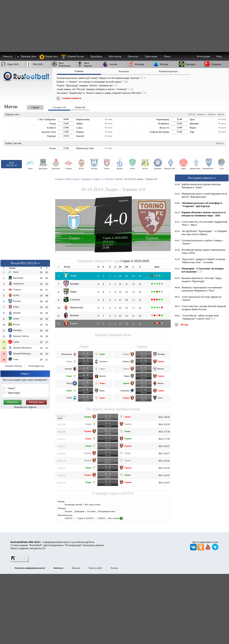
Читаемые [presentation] (124, 71)
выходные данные (93, 545)
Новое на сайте (95, 568)
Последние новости (202, 178)
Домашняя (80, 511)
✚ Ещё (184, 325)
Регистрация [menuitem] (203, 56)
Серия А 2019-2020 (115, 238)
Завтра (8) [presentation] (80, 107)
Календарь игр (36, 366)
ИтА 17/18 (164, 432)
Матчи (221, 114)
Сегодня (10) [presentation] (59, 107)
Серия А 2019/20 (121, 493)
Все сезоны (116, 518)
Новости (201, 114)
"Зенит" (11, 388)
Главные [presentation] (79, 71)
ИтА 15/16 (164, 461)
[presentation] (31, 107)
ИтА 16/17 (164, 446)
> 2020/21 (101, 518)
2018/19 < (70, 518)
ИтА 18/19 (164, 417)
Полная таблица (13, 366)
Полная (68, 511)
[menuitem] (74, 56)
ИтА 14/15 (164, 475)
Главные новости (72, 98)
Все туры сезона (93, 504)
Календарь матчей (73, 504)
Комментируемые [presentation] (168, 71)
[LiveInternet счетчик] (20, 561)
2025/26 (191, 114)
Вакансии (76, 568)
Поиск (167, 56)
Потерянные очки (107, 511)
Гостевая (91, 511)
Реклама (114, 568)
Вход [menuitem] (219, 56)
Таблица (212, 114)
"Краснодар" (14, 393)
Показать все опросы (25, 407)
